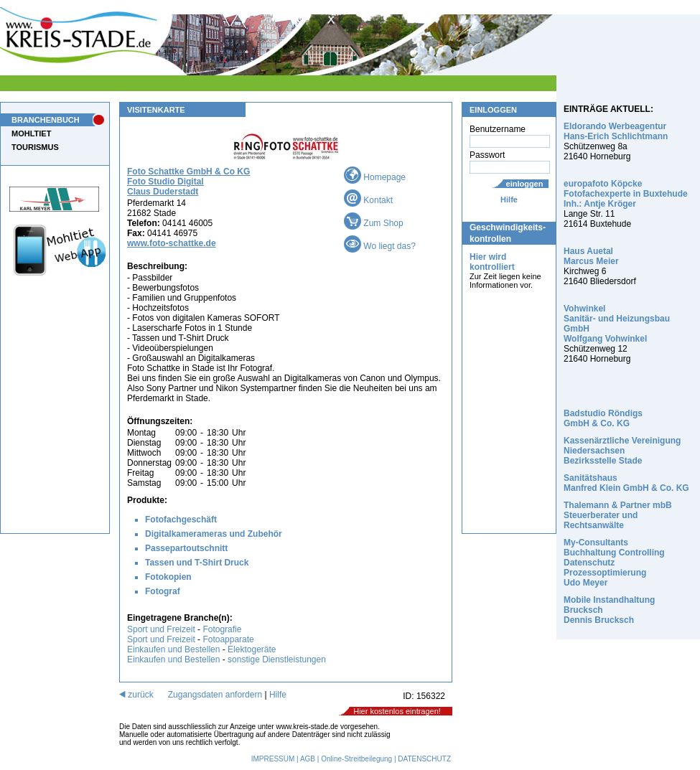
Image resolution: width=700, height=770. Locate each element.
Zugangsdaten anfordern (215, 695)
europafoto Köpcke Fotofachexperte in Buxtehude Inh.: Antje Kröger (626, 194)
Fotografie (222, 629)
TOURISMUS (35, 147)
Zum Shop (374, 223)
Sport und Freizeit (162, 629)
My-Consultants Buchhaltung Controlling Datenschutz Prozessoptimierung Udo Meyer (614, 563)
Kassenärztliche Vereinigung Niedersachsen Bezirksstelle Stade (622, 451)
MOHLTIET (31, 133)
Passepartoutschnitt (186, 548)
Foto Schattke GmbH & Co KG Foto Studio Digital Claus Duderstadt (188, 182)
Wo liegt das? (380, 246)
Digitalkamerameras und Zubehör (214, 534)
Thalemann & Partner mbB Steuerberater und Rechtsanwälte (618, 515)
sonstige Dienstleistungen (277, 659)
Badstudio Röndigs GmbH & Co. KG (603, 418)
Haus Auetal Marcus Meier (591, 256)
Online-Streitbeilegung (356, 759)
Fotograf (163, 591)
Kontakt (368, 200)
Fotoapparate (228, 639)
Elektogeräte (252, 649)
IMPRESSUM (273, 759)
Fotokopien (168, 577)
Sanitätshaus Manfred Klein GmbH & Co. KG (626, 483)
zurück (136, 695)
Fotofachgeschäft (181, 520)
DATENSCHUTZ (424, 759)
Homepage (375, 177)
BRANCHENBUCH (46, 120)
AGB (308, 759)
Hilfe (509, 199)
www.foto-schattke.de (172, 243)
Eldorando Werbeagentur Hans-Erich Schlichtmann (616, 131)
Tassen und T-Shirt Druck (197, 563)
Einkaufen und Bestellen (173, 649)
